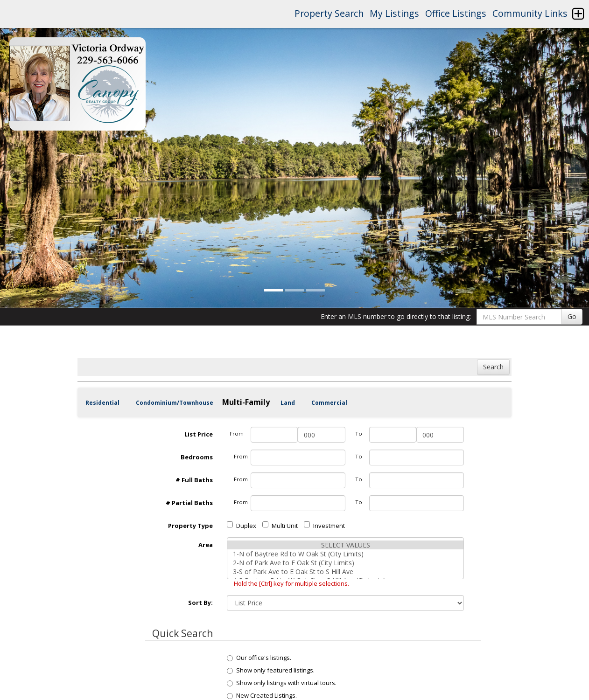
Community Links (530, 13)
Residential (102, 403)
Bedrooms (197, 457)
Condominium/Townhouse (175, 403)
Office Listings (456, 13)
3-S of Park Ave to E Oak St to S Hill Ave (345, 572)
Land (288, 403)
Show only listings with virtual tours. (282, 683)
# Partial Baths (189, 503)
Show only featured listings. (271, 670)
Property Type (190, 526)
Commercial (329, 403)
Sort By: (200, 603)
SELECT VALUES (345, 545)
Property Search (329, 13)
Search (493, 367)
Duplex (242, 526)
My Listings (394, 13)
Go (572, 316)
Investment (324, 526)
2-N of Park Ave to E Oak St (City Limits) (345, 563)
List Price (199, 434)
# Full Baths (194, 480)
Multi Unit (280, 526)
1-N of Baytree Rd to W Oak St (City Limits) (345, 554)
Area (206, 545)
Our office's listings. (259, 658)
